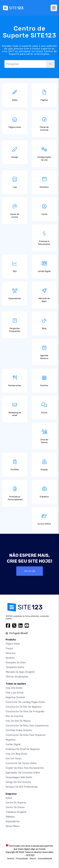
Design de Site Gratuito (18, 782)
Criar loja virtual (14, 693)
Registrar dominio (15, 697)
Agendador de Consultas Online (23, 773)
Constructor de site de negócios (24, 707)
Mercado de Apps (20, 672)
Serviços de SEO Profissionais (22, 787)
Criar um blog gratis (17, 754)
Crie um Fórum (14, 759)
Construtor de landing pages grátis (25, 702)
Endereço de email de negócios (23, 749)
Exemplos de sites (16, 663)
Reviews (10, 658)
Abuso (33, 859)
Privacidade (22, 859)
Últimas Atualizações (17, 677)
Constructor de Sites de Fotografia (25, 711)
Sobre (9, 798)
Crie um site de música (18, 721)
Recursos (11, 653)
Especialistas (13, 821)
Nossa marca (13, 826)
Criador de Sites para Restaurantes (25, 768)
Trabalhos (16, 812)
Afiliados (10, 817)
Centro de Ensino (15, 807)
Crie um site (30, 571)
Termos (11, 859)
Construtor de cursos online (21, 763)
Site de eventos (14, 716)
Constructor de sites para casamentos (27, 726)
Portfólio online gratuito (19, 730)
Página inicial (13, 644)
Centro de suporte (16, 803)
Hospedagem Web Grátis (19, 777)
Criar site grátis (14, 688)
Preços (9, 648)
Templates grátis (15, 667)
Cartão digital (13, 744)
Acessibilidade (45, 859)
